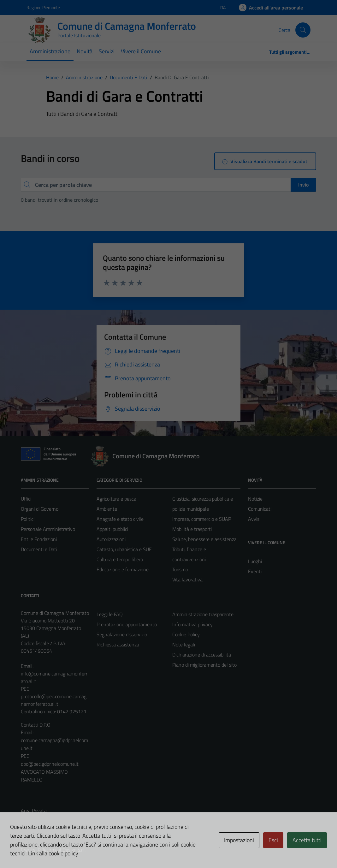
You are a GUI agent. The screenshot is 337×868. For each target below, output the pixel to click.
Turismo (180, 569)
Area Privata (34, 811)
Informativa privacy (192, 624)
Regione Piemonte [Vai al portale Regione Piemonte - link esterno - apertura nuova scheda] (43, 7)
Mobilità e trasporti (192, 529)
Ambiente (107, 509)
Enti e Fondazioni (39, 539)
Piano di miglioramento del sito (204, 665)
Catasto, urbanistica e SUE (124, 549)
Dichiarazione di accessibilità (202, 655)
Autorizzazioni (111, 539)
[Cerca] (303, 30)
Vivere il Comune (141, 51)
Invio (303, 185)
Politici (28, 519)
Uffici (26, 499)
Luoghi (255, 561)
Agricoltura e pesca (116, 499)
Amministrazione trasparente (203, 614)
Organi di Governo (40, 509)
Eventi (255, 571)
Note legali (184, 645)
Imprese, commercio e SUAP (202, 519)
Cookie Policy (186, 634)
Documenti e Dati (39, 549)
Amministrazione (50, 51)
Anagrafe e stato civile (120, 519)
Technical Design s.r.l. (64, 850)
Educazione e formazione (123, 569)
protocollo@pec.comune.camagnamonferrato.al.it (54, 700)
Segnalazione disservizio (122, 634)
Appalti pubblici (112, 529)
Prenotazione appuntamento (127, 624)
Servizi (107, 51)
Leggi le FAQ (110, 614)
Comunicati (260, 509)
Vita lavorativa (187, 580)
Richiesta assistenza (118, 645)
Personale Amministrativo (48, 529)
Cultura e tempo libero (120, 559)
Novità (85, 51)
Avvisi (254, 519)
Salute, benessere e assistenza (204, 539)
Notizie (255, 499)
